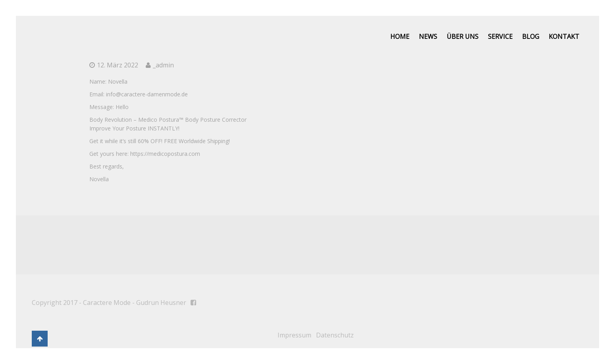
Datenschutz (335, 335)
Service (500, 36)
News (428, 36)
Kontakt (564, 36)
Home (400, 36)
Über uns (463, 36)
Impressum (294, 335)
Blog (531, 36)
